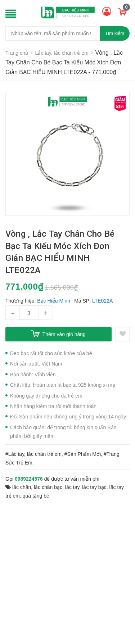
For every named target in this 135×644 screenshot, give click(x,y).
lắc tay (72, 487)
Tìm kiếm (115, 33)
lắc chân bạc (48, 487)
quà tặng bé (36, 496)
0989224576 (29, 479)
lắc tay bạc (94, 487)
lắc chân (22, 487)
